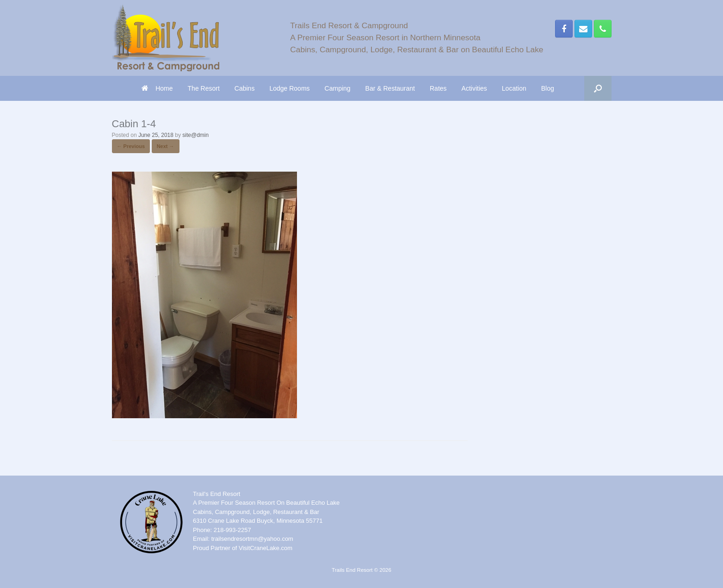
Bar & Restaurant (390, 88)
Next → (166, 146)
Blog (548, 88)
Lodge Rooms (289, 88)
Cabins (245, 88)
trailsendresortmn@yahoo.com (252, 539)
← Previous (131, 146)
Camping (338, 88)
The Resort (204, 88)
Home (157, 88)
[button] (598, 88)
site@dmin (195, 135)
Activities (474, 88)
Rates (438, 88)
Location (514, 88)
